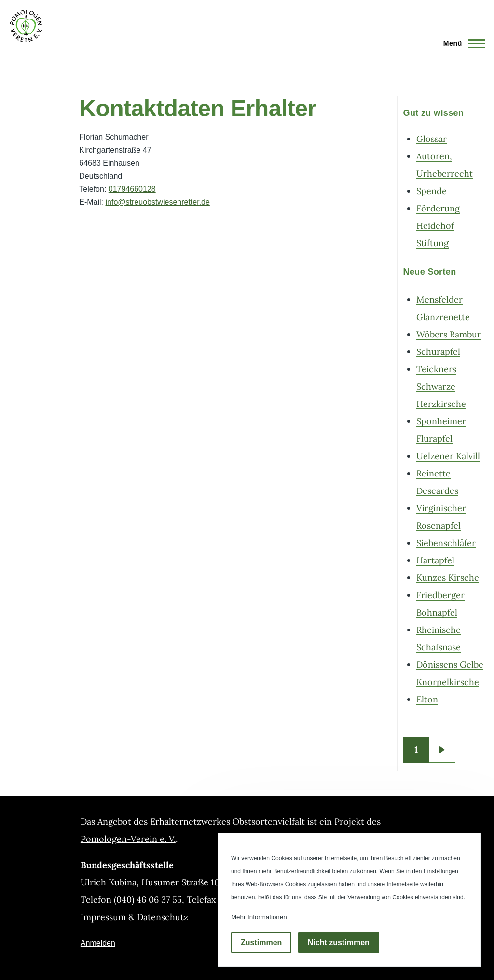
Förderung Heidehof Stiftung (438, 226)
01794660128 (132, 189)
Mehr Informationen (259, 917)
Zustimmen (261, 943)
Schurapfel (438, 352)
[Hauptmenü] (461, 43)
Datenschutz (163, 917)
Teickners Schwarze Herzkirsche (441, 386)
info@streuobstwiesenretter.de (158, 202)
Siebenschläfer (446, 543)
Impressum (103, 917)
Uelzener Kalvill (448, 456)
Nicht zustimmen (339, 943)
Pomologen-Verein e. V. (128, 839)
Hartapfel (435, 560)
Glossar (432, 139)
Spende (432, 191)
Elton (427, 699)
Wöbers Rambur (449, 334)
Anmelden (98, 943)
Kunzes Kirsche (448, 578)
